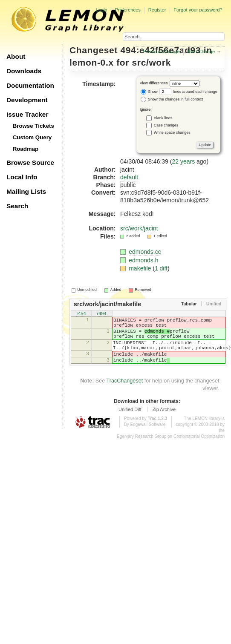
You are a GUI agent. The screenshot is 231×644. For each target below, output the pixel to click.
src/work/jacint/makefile (107, 304)
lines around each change (188, 92)
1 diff (161, 268)
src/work (152, 62)
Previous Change (161, 52)
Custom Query (32, 137)
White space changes (172, 132)
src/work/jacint (139, 228)
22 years (183, 161)
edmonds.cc (145, 252)
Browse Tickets (33, 126)
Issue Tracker (27, 114)
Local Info (22, 177)
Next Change (201, 52)
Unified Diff (130, 421)
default (129, 177)
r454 (81, 314)
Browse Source (30, 162)
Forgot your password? (198, 10)
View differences (154, 83)
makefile (141, 268)
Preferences (128, 10)
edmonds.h (143, 260)
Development (27, 100)
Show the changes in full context (172, 99)
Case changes (166, 125)
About (16, 56)
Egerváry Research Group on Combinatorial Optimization (171, 448)
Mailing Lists (26, 191)
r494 (101, 314)
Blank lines (163, 118)
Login (101, 10)
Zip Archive (164, 421)
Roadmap (26, 149)
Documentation (30, 85)
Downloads (24, 71)
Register (157, 10)
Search (17, 206)
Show (149, 92)
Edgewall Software (148, 436)
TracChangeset (125, 392)
